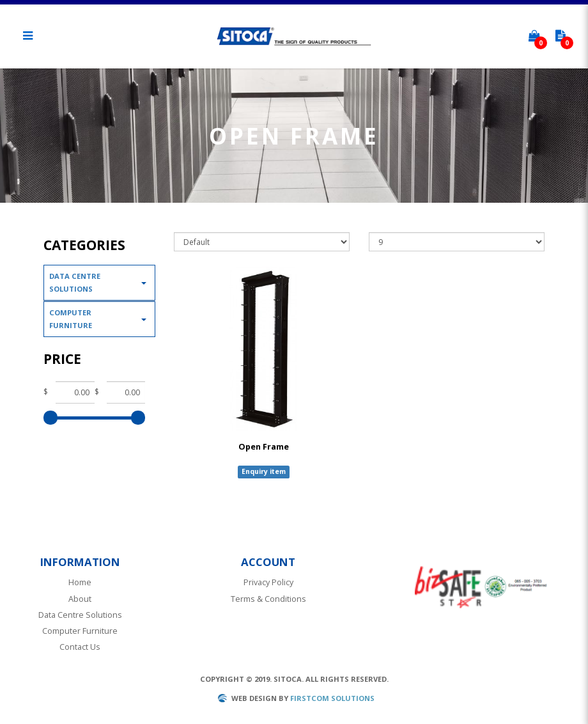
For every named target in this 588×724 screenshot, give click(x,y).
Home (80, 582)
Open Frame (264, 447)
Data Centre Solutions (75, 282)
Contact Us (80, 647)
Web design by (260, 698)
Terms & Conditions (268, 599)
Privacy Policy (268, 582)
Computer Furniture (71, 319)
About (80, 599)
